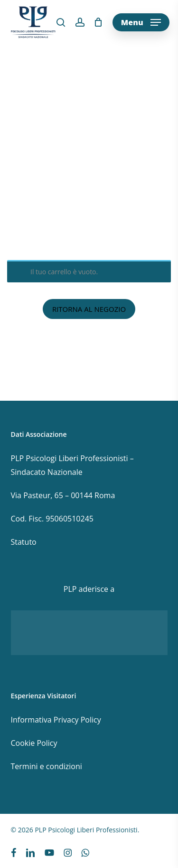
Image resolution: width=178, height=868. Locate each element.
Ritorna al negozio (89, 309)
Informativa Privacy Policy (56, 720)
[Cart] (98, 22)
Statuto (24, 542)
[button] (141, 22)
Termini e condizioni (47, 766)
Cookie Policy (34, 743)
